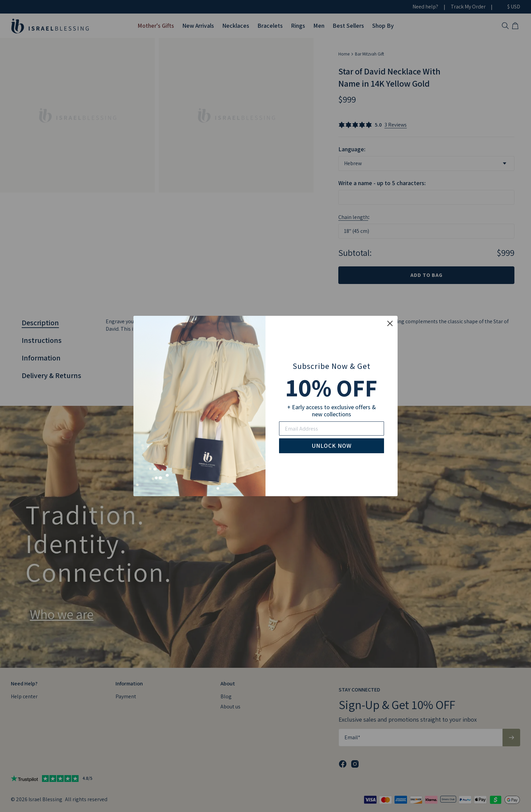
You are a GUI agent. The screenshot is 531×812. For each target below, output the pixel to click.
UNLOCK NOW (332, 446)
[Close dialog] (390, 323)
